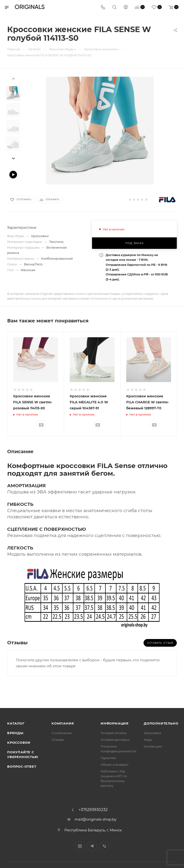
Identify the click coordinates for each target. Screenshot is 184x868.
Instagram (80, 846)
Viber (104, 846)
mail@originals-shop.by (95, 819)
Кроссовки (19, 742)
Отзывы (58, 740)
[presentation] (13, 78)
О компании (62, 733)
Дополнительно (161, 723)
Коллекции (153, 746)
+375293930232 (93, 810)
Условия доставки (115, 740)
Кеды (148, 740)
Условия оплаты (114, 733)
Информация (115, 723)
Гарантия (108, 758)
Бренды (15, 733)
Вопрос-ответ (22, 766)
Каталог (16, 723)
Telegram (92, 846)
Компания (63, 723)
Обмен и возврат (115, 765)
